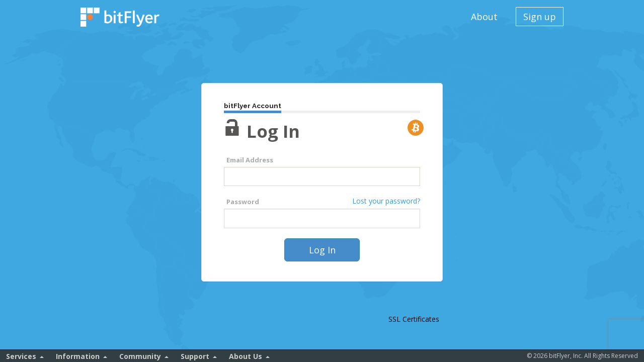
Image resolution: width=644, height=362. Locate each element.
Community (140, 356)
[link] (414, 301)
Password (243, 202)
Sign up (540, 17)
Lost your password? (386, 201)
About (484, 17)
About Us (246, 356)
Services (21, 356)
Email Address (250, 160)
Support (195, 356)
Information (78, 356)
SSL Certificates (414, 319)
